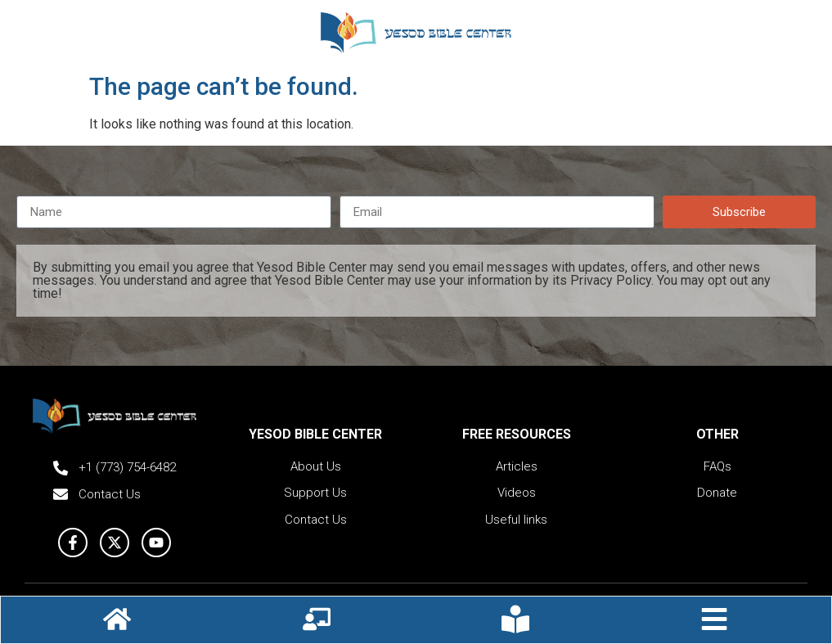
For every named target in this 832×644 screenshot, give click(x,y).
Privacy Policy (611, 280)
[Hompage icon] (117, 619)
